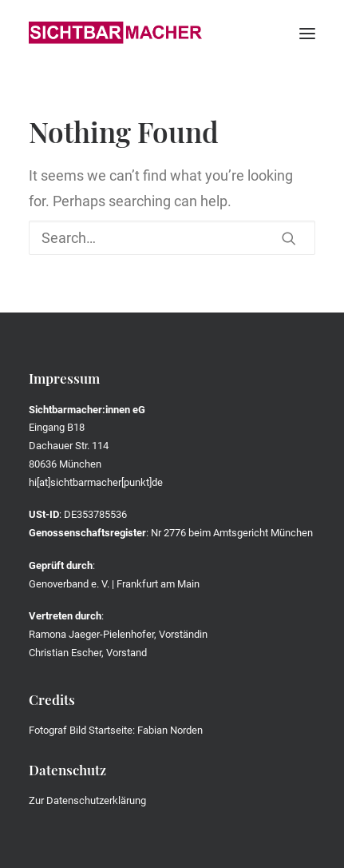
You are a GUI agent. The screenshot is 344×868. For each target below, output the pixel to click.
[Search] (172, 238)
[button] (307, 34)
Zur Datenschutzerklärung (87, 800)
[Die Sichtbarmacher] (115, 34)
